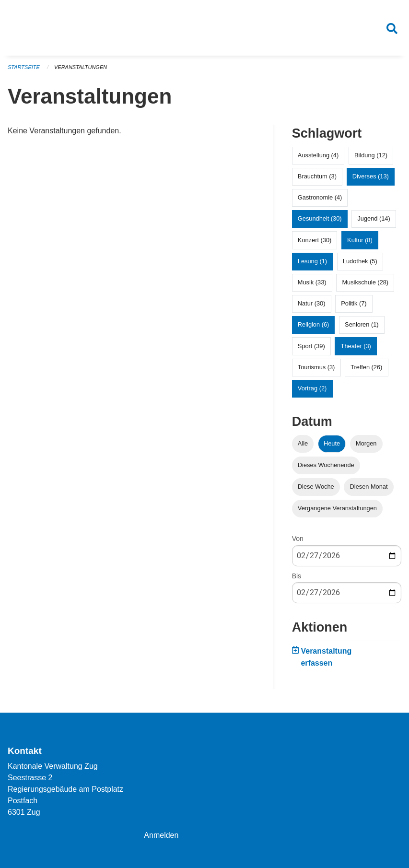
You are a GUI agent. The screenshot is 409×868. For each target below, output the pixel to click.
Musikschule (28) (365, 282)
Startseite (24, 67)
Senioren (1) (362, 324)
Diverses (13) (371, 176)
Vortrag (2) (312, 388)
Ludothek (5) (360, 261)
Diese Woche (316, 487)
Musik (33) (312, 282)
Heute (332, 443)
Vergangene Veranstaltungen (337, 508)
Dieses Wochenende (326, 465)
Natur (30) (312, 303)
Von (298, 539)
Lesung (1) (312, 261)
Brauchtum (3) (317, 176)
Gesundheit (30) (320, 218)
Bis (297, 576)
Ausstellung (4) (318, 155)
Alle (303, 443)
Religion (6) (313, 324)
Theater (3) (356, 346)
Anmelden (161, 835)
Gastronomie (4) (320, 197)
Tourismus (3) (316, 367)
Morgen (366, 443)
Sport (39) (311, 346)
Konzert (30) (315, 240)
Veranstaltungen (81, 67)
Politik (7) (354, 303)
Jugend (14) (374, 218)
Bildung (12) (371, 155)
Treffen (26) (366, 367)
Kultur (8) (360, 240)
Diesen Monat (369, 487)
